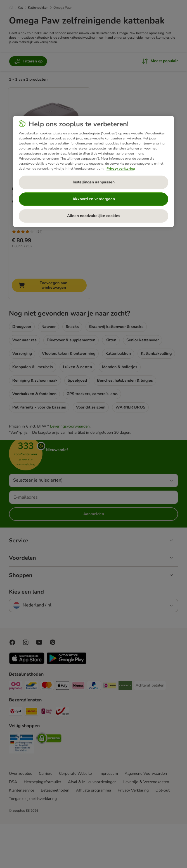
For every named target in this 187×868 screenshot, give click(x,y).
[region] (93, 171)
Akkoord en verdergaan (94, 199)
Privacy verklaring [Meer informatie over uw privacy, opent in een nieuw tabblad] (121, 169)
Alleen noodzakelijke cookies (94, 216)
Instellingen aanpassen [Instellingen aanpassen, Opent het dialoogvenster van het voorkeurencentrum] (94, 182)
